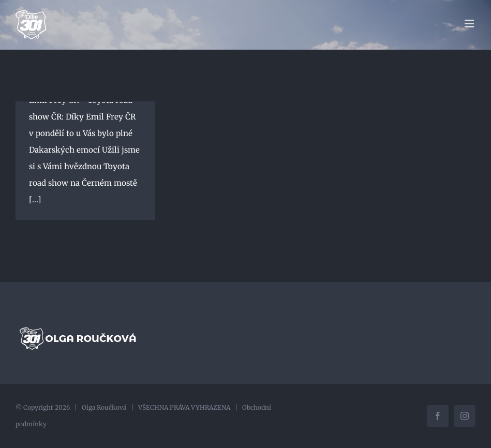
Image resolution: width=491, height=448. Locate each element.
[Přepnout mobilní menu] (470, 24)
